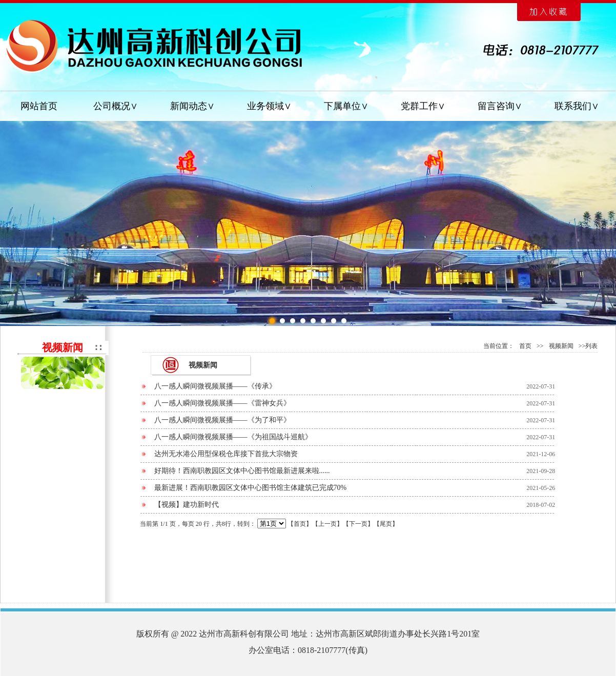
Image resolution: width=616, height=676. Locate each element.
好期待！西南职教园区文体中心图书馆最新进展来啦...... (242, 471)
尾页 (386, 524)
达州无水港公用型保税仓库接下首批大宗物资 (226, 454)
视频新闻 (561, 346)
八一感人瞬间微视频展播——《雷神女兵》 (222, 403)
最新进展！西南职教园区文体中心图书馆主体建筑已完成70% (251, 488)
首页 (525, 346)
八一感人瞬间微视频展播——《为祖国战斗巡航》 (233, 437)
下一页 (358, 524)
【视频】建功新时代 (187, 505)
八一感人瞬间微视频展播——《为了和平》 (222, 420)
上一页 (327, 524)
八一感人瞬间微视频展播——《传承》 (215, 386)
